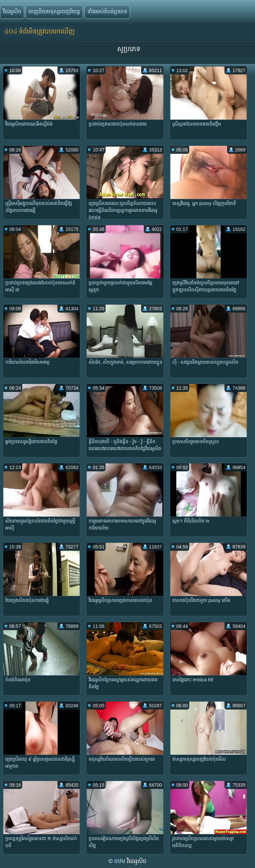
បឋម (121, 861)
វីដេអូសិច (12, 11)
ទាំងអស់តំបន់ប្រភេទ (107, 11)
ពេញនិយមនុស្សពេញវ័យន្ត (54, 11)
